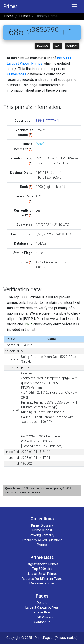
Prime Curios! (42, 530)
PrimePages (17, 74)
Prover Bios (42, 612)
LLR (66, 163)
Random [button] (72, 46)
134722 (41, 244)
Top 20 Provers (42, 617)
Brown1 (52, 158)
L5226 (40, 158)
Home (9, 16)
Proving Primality (42, 535)
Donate (42, 603)
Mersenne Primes (42, 583)
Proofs (42, 545)
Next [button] (57, 46)
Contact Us (42, 622)
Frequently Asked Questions (42, 540)
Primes (11, 6)
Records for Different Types (42, 579)
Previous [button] (42, 46)
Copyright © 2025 (19, 638)
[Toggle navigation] (74, 6)
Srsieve (41, 163)
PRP (28, 324)
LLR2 (63, 158)
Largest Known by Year (42, 608)
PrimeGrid (55, 163)
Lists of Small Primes (42, 574)
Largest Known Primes (42, 564)
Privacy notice (66, 638)
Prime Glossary (42, 526)
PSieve (73, 158)
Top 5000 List (42, 569)
